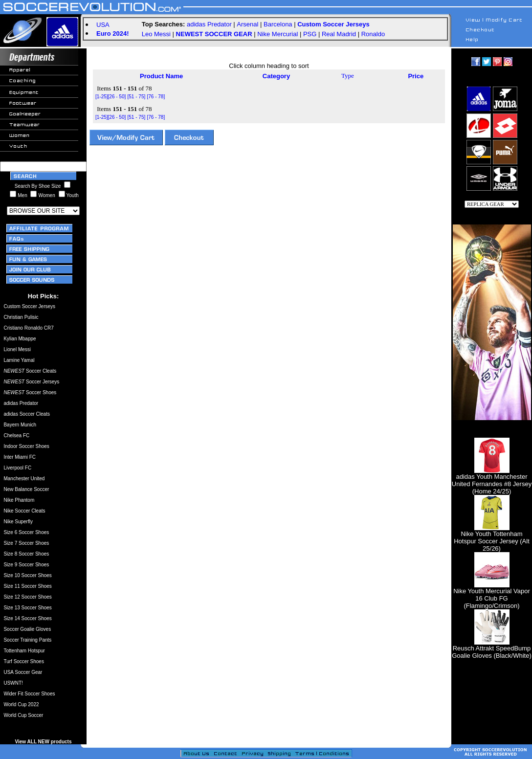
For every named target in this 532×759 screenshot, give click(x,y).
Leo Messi (156, 34)
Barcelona (278, 24)
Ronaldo (373, 34)
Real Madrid (339, 34)
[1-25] (102, 97)
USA (103, 25)
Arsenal (247, 24)
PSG (310, 34)
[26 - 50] (117, 97)
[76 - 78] (156, 97)
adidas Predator (209, 24)
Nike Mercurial (277, 34)
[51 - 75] (137, 97)
